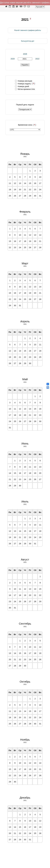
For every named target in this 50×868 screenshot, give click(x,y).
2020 (13, 59)
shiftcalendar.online (25, 8)
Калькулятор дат (28, 41)
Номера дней (22, 86)
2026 (25, 54)
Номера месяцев (24, 81)
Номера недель (23, 84)
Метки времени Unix (25, 89)
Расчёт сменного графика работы (28, 30)
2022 (37, 59)
